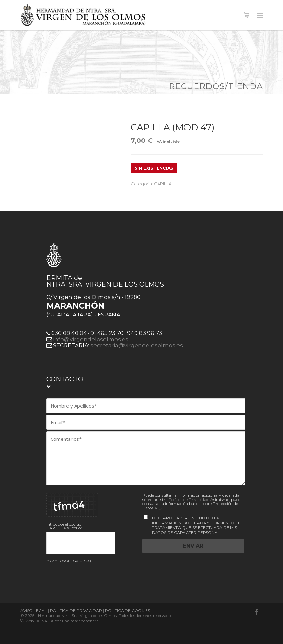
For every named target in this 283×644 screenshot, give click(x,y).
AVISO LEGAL (34, 610)
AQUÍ (159, 508)
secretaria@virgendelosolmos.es (137, 345)
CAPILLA (163, 184)
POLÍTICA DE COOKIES (128, 610)
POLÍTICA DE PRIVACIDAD (76, 610)
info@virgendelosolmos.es (91, 339)
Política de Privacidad (189, 499)
